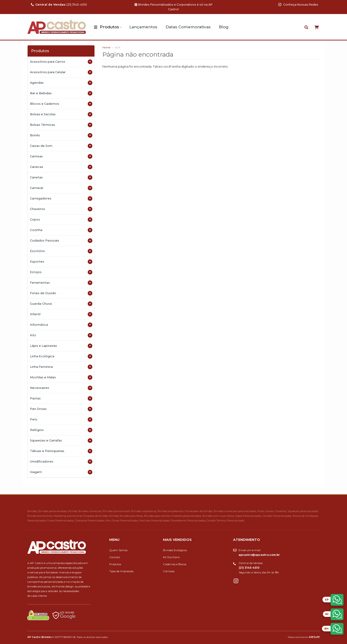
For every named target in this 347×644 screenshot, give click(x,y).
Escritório (61, 251)
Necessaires (61, 388)
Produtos (109, 27)
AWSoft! (314, 637)
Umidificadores (61, 462)
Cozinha (61, 230)
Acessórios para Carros (61, 62)
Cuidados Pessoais (61, 241)
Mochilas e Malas (61, 377)
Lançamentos (143, 27)
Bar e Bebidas (61, 93)
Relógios (61, 430)
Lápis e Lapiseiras (61, 346)
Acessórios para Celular (61, 72)
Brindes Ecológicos (175, 550)
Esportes (61, 262)
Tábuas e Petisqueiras (61, 451)
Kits (61, 335)
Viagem (61, 472)
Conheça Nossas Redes (298, 5)
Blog (224, 27)
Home (106, 47)
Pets (61, 420)
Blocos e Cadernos (61, 104)
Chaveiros (61, 209)
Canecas (61, 167)
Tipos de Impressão (121, 571)
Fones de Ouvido (61, 293)
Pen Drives (61, 409)
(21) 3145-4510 (59, 5)
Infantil (61, 314)
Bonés (61, 135)
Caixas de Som (61, 146)
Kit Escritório (171, 557)
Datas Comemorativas (188, 27)
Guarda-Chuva (61, 304)
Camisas (61, 156)
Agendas (61, 83)
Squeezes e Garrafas (61, 441)
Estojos (61, 272)
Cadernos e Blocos (175, 564)
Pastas (61, 398)
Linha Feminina (61, 367)
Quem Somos (118, 550)
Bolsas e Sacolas (61, 114)
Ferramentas (61, 283)
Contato (115, 557)
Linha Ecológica (61, 356)
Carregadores (61, 199)
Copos (61, 220)
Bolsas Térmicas (61, 125)
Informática (61, 325)
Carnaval (61, 188)
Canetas (61, 177)
